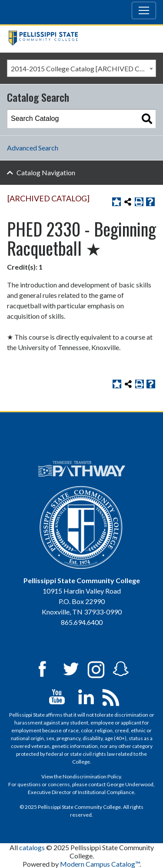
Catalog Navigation (46, 172)
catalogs (32, 847)
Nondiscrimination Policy (92, 776)
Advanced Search (33, 148)
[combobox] (81, 68)
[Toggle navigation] (144, 10)
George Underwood (130, 784)
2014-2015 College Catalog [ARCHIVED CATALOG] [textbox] (83, 68)
